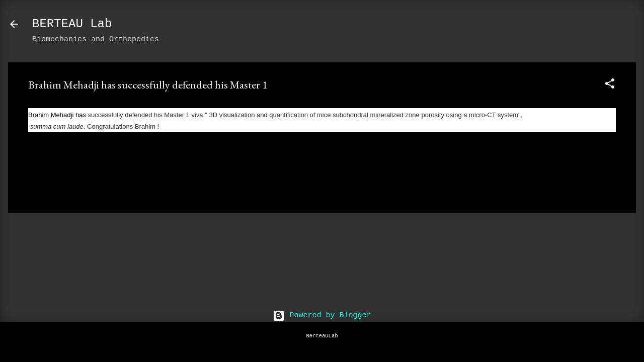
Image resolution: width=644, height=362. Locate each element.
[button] (610, 86)
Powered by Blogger (322, 315)
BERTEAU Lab (72, 24)
